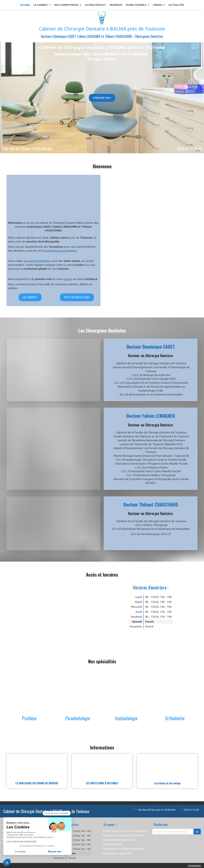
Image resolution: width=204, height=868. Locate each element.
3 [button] (202, 151)
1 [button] (197, 151)
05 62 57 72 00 (191, 810)
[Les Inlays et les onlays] (167, 766)
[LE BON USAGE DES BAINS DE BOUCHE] (37, 766)
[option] (102, 98)
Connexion (194, 865)
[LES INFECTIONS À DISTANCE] (102, 766)
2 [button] (199, 151)
